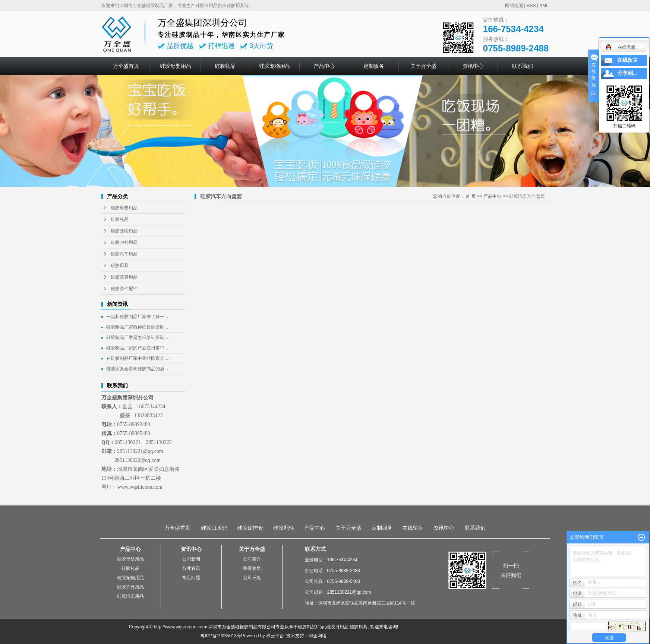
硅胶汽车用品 (124, 254)
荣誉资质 (252, 568)
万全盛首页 (126, 66)
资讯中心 (473, 66)
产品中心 (324, 66)
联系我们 (523, 66)
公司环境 (252, 578)
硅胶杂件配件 (124, 289)
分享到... (627, 73)
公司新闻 (191, 559)
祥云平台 (275, 636)
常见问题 (191, 578)
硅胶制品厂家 (311, 627)
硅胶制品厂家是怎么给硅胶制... (137, 337)
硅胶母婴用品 (176, 66)
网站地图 (514, 6)
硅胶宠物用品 (275, 66)
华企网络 (318, 636)
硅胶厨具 (120, 266)
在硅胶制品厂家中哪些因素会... (137, 358)
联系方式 (315, 549)
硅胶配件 (284, 528)
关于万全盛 (423, 66)
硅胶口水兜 (214, 528)
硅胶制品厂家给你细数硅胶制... (137, 327)
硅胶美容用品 (124, 277)
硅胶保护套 (250, 528)
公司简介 (252, 559)
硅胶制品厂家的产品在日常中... (137, 348)
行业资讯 (191, 568)
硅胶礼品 (225, 66)
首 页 (471, 196)
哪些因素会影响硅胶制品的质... (137, 369)
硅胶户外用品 (124, 242)
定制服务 (374, 66)
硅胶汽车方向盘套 (527, 196)
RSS (531, 6)
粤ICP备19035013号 (221, 636)
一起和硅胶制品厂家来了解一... (137, 317)
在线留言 (413, 528)
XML (544, 6)
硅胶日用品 (337, 627)
